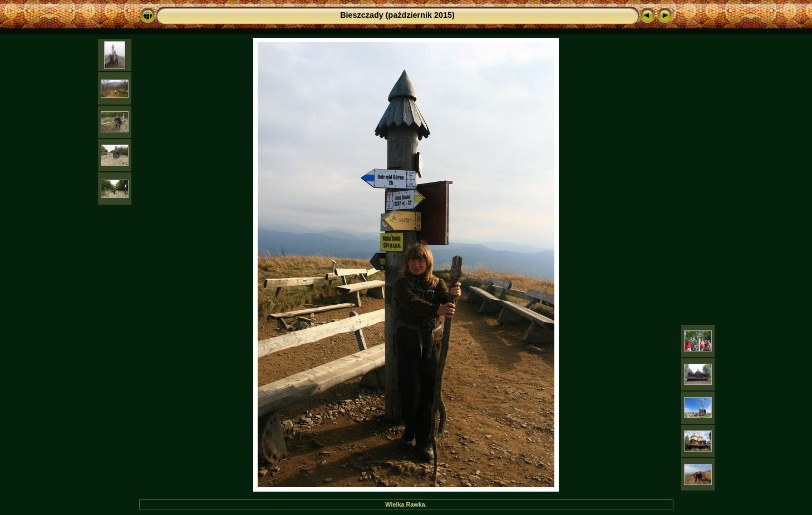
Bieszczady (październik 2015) (397, 15)
